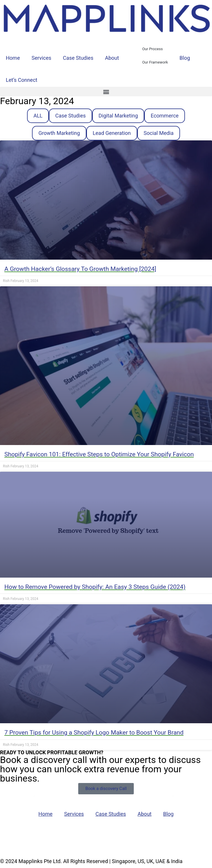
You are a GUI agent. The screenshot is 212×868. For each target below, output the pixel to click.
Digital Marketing (118, 116)
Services (41, 58)
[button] (106, 92)
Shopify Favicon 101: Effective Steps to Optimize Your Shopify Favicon (99, 454)
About (112, 58)
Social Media (159, 133)
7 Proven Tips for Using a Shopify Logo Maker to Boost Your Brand (94, 733)
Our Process (153, 49)
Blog (185, 58)
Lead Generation (112, 133)
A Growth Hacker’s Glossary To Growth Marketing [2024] (80, 269)
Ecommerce (165, 116)
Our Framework (155, 62)
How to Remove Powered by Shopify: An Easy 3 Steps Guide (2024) (95, 587)
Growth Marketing (59, 133)
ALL (38, 116)
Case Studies (78, 58)
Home (13, 58)
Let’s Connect (22, 80)
